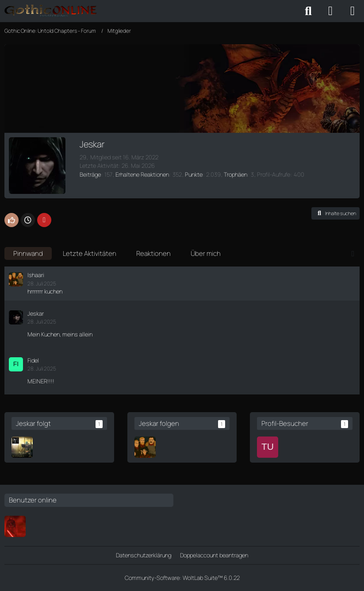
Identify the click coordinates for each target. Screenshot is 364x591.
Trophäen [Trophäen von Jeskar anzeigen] (236, 174)
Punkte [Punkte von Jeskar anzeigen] (194, 174)
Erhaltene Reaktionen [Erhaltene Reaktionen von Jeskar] (142, 174)
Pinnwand (28, 253)
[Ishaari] (145, 447)
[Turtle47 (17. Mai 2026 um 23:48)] (268, 447)
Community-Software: (182, 578)
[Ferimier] (15, 526)
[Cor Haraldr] (22, 447)
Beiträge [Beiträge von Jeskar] (90, 174)
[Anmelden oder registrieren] (330, 11)
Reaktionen (153, 253)
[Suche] (308, 11)
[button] (335, 213)
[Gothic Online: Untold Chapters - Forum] (51, 11)
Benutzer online (33, 500)
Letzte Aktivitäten (90, 253)
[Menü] (353, 11)
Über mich (206, 253)
